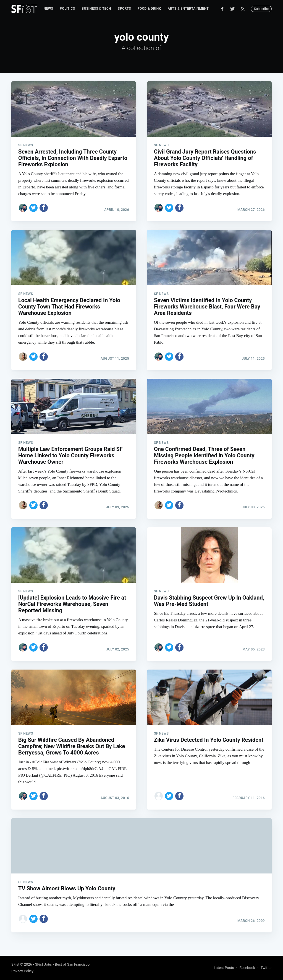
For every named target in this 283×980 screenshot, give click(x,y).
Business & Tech (97, 9)
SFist (15, 964)
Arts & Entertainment (188, 9)
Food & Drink (149, 9)
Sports (124, 9)
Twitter (266, 968)
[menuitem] (49, 9)
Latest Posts (224, 968)
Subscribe (261, 9)
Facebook (247, 968)
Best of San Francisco (72, 964)
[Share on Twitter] (33, 208)
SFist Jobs (44, 964)
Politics (67, 9)
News (49, 9)
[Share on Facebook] (44, 208)
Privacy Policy (22, 971)
